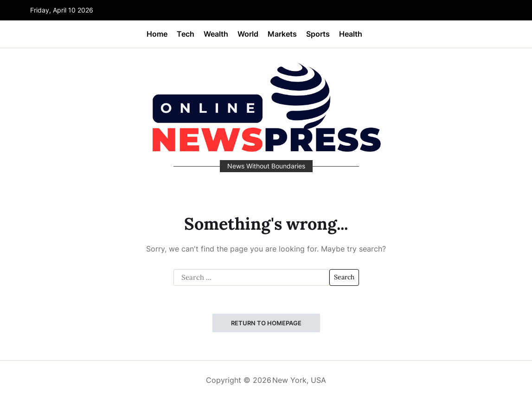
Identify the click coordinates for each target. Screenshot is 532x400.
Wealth (216, 34)
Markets (282, 34)
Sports (318, 34)
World (248, 34)
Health (351, 34)
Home (157, 34)
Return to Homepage (266, 323)
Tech (186, 34)
